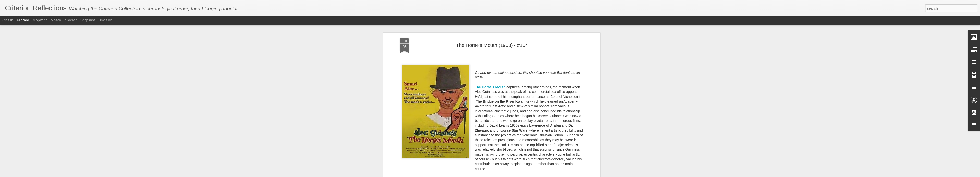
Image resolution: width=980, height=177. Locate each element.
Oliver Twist (439, 127)
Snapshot (88, 20)
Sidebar (71, 20)
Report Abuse (540, 174)
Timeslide (105, 20)
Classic (8, 20)
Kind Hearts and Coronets (421, 98)
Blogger (526, 174)
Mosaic (56, 20)
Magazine (40, 20)
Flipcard (23, 20)
